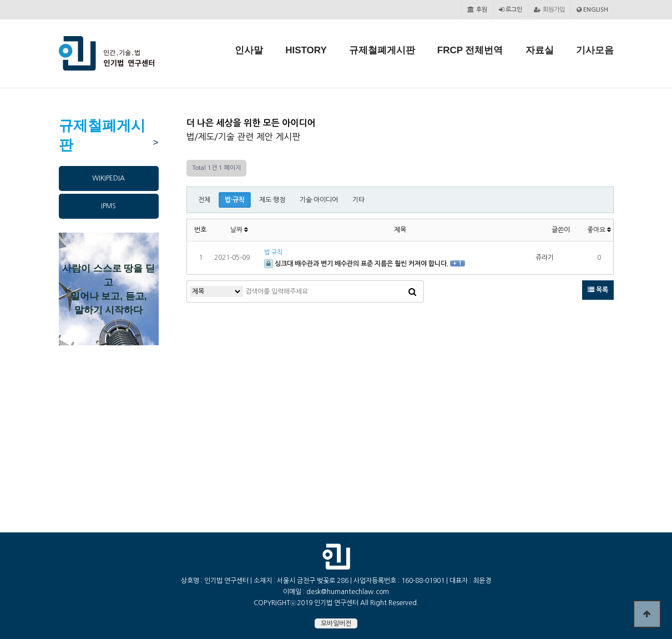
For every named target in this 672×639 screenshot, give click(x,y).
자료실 (540, 50)
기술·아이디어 (319, 200)
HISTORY (306, 50)
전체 (204, 200)
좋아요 (599, 230)
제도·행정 (272, 200)
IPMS (108, 206)
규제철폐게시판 (382, 50)
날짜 (239, 230)
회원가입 (549, 10)
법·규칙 (235, 200)
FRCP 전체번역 (470, 50)
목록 (598, 290)
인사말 (249, 50)
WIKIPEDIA (108, 178)
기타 (358, 200)
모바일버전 (336, 623)
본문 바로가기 (0, 0)
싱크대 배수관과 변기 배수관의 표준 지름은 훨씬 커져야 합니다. (357, 264)
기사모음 (595, 50)
